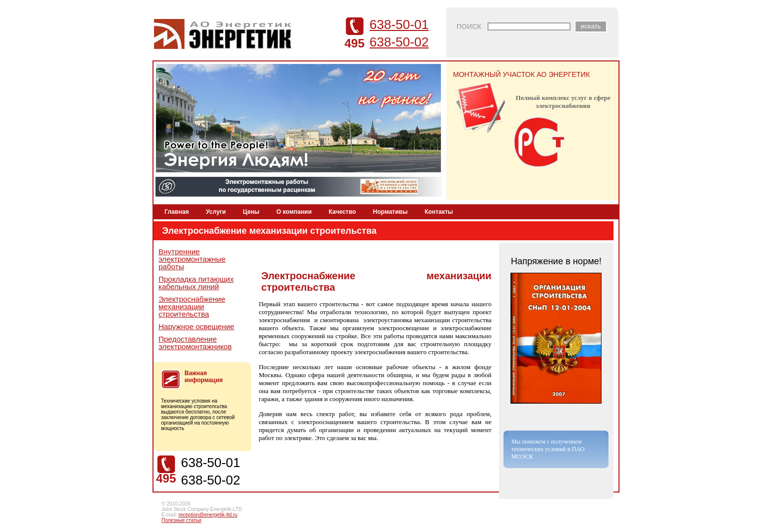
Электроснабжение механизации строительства (192, 306)
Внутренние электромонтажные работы (192, 259)
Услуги (216, 212)
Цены (251, 212)
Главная (177, 212)
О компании (294, 212)
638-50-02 (399, 42)
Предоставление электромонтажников (195, 343)
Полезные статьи (181, 520)
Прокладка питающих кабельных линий (196, 283)
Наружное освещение (196, 326)
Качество (342, 212)
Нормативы (390, 212)
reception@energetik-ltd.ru (208, 515)
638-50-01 (399, 24)
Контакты (439, 212)
